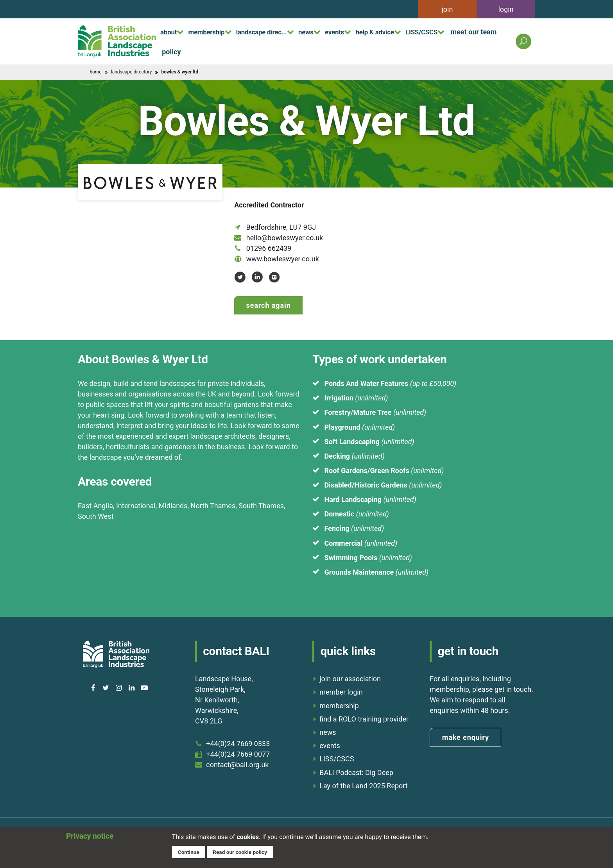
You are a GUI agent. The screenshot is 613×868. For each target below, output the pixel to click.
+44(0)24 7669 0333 (238, 741)
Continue (189, 851)
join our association (350, 676)
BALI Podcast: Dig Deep (356, 770)
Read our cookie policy (243, 851)
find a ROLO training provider (364, 717)
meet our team (185, 51)
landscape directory (132, 72)
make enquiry (466, 735)
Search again (269, 305)
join (447, 9)
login (506, 9)
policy (229, 51)
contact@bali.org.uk (237, 762)
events (362, 31)
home (95, 72)
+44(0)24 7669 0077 (238, 752)
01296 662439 (269, 248)
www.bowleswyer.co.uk (283, 259)
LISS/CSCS (461, 31)
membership (215, 31)
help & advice (408, 31)
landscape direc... (277, 31)
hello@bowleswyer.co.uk (285, 238)
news (328, 31)
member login (341, 690)
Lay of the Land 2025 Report (364, 783)
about (171, 31)
